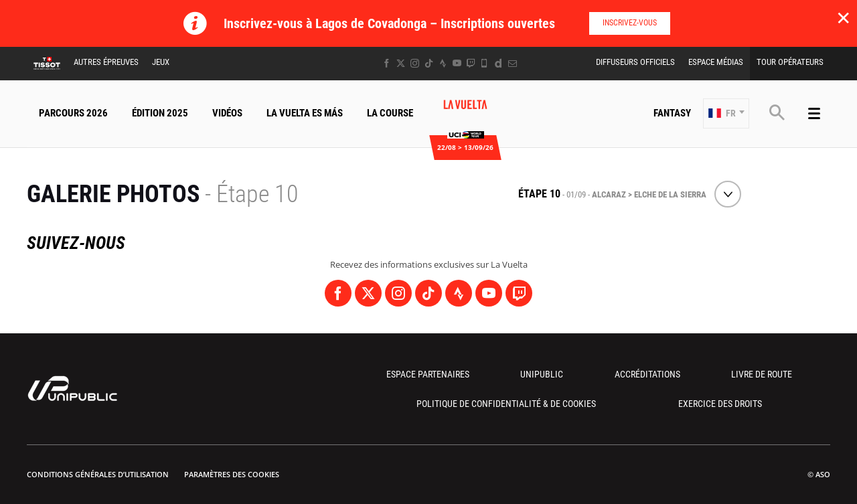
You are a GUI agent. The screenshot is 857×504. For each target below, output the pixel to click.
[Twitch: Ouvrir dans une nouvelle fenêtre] (471, 63)
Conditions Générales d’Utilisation (98, 474)
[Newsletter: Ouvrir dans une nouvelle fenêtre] (513, 63)
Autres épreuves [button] (106, 62)
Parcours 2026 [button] (73, 113)
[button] (726, 113)
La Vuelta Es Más (305, 113)
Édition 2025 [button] (160, 113)
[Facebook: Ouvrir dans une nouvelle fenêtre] (387, 63)
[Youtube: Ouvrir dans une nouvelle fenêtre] (457, 63)
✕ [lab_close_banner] (843, 17)
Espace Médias (716, 62)
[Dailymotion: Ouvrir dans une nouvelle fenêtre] (498, 63)
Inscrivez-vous (630, 23)
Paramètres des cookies (232, 474)
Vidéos (227, 113)
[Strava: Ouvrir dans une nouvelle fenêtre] (443, 63)
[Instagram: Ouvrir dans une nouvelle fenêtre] (415, 63)
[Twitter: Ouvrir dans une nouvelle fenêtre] (401, 63)
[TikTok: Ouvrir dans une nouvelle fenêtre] (429, 63)
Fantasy (672, 113)
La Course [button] (390, 113)
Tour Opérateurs (790, 62)
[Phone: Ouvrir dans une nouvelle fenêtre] (484, 63)
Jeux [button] (161, 62)
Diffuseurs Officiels (635, 62)
